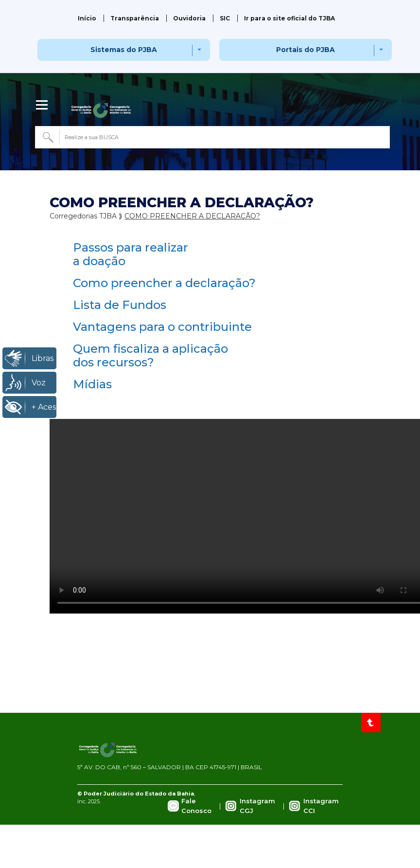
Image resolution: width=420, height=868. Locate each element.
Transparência (135, 18)
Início (87, 18)
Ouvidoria (189, 18)
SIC (225, 18)
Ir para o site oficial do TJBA (289, 18)
